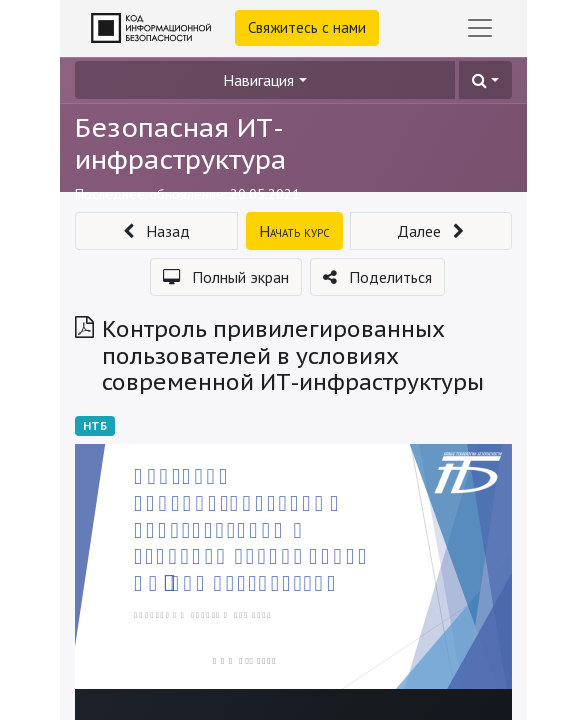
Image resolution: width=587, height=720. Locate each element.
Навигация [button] (258, 80)
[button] (485, 80)
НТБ (95, 425)
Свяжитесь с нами (307, 27)
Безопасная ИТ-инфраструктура (180, 143)
